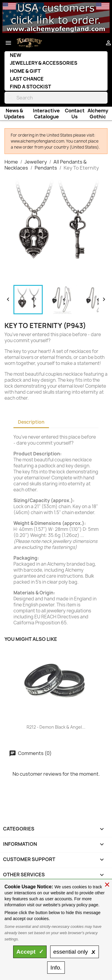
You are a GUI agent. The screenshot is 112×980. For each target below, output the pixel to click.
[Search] (56, 98)
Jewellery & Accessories (44, 63)
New (16, 55)
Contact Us (75, 114)
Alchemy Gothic (98, 114)
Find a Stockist (30, 87)
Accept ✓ (30, 952)
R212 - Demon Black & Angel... (56, 727)
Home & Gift (25, 71)
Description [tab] (31, 422)
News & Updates (14, 114)
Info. (56, 968)
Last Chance (27, 79)
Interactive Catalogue (46, 114)
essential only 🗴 (74, 952)
